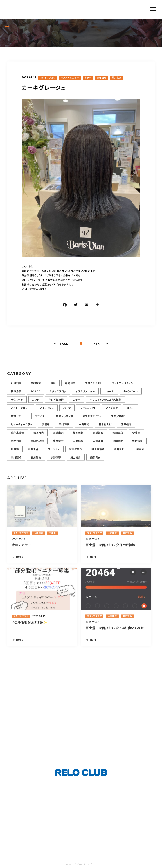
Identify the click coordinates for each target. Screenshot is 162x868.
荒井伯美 (117, 78)
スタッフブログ (48, 78)
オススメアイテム (92, 420)
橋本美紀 (78, 436)
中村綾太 (36, 387)
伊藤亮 (136, 436)
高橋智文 (98, 436)
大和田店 (102, 78)
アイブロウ (112, 412)
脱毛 (53, 387)
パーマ (67, 412)
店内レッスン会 (65, 420)
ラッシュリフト (88, 412)
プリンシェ (54, 453)
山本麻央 (78, 445)
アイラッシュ (47, 412)
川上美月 (76, 461)
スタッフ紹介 (118, 420)
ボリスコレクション (122, 387)
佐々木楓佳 (17, 436)
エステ (131, 412)
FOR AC (35, 395)
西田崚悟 (126, 428)
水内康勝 (84, 428)
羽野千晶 (33, 453)
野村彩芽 (138, 445)
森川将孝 (64, 428)
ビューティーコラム (22, 428)
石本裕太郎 (105, 428)
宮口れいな (37, 445)
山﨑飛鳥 (16, 387)
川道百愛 (139, 453)
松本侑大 (39, 436)
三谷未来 (58, 436)
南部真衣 (95, 461)
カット (36, 403)
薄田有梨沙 (76, 453)
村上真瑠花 (98, 453)
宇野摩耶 (56, 461)
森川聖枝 (16, 461)
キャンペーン (131, 395)
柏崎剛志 (70, 387)
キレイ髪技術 (56, 403)
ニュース (109, 395)
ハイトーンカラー (21, 412)
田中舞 (15, 453)
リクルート (17, 403)
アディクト (41, 420)
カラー (88, 78)
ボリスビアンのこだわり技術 (106, 403)
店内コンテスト (94, 387)
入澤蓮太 (98, 445)
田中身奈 (16, 395)
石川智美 (36, 461)
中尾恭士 (58, 445)
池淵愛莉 (119, 453)
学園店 (46, 428)
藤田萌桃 (118, 445)
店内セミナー (18, 420)
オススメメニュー (70, 78)
